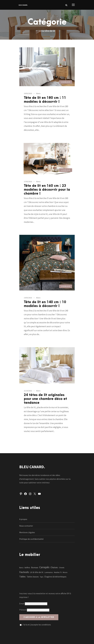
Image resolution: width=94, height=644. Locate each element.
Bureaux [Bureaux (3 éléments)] (35, 567)
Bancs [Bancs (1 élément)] (21, 568)
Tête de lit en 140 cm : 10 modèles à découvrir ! (45, 304)
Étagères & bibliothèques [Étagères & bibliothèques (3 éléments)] (55, 577)
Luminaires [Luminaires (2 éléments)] (49, 572)
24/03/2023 (28, 93)
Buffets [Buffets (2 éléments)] (27, 568)
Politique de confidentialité (31, 539)
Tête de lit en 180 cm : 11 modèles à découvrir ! (45, 100)
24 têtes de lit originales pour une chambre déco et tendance (45, 399)
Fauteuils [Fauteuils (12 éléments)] (24, 572)
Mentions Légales (27, 532)
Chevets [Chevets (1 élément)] (62, 568)
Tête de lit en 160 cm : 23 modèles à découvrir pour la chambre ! (47, 190)
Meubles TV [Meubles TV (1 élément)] (58, 572)
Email (33, 604)
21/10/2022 (28, 391)
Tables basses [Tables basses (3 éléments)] (33, 577)
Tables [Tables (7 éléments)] (22, 577)
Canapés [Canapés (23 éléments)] (44, 567)
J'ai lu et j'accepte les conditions (37, 625)
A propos (23, 519)
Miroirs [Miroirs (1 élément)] (65, 572)
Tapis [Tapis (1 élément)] (42, 577)
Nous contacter (26, 526)
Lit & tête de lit (66, 82)
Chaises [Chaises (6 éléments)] (54, 567)
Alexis (38, 93)
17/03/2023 (28, 182)
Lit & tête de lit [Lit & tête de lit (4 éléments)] (37, 572)
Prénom (23, 610)
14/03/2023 (28, 298)
